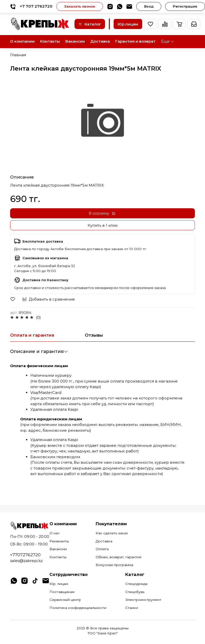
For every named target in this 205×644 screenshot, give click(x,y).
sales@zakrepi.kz (26, 561)
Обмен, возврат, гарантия (119, 557)
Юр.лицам (128, 24)
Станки (132, 608)
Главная (18, 55)
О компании (22, 41)
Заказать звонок (80, 6)
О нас (55, 533)
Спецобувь (135, 592)
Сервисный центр (65, 600)
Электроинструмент (143, 600)
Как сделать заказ (112, 533)
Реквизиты (59, 541)
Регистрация (185, 6)
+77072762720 (25, 555)
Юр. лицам (59, 584)
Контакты (50, 41)
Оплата (102, 549)
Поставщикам (62, 592)
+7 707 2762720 (31, 6)
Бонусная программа (114, 565)
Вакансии (75, 41)
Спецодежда (136, 584)
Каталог (90, 24)
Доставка (100, 41)
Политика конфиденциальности (78, 608)
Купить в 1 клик (103, 225)
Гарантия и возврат (135, 41)
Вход (149, 6)
